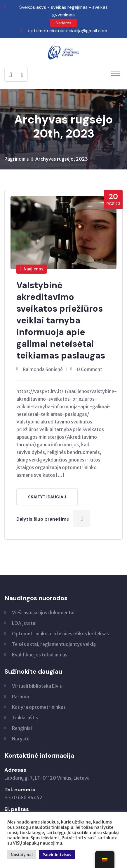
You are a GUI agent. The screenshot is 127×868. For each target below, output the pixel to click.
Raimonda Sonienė (43, 369)
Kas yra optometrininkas (39, 707)
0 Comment (89, 369)
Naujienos (32, 269)
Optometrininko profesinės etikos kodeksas (60, 634)
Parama (20, 697)
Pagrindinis (17, 159)
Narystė (21, 739)
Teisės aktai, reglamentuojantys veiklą (54, 644)
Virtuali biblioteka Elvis (37, 686)
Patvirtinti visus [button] (57, 855)
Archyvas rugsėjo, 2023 (62, 159)
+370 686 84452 (23, 797)
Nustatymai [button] (22, 855)
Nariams (63, 23)
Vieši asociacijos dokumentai (43, 613)
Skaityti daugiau (47, 497)
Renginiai (22, 728)
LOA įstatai (24, 623)
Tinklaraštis (25, 718)
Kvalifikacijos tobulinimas (40, 655)
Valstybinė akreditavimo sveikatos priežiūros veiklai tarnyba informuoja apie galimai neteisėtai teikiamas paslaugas (61, 320)
